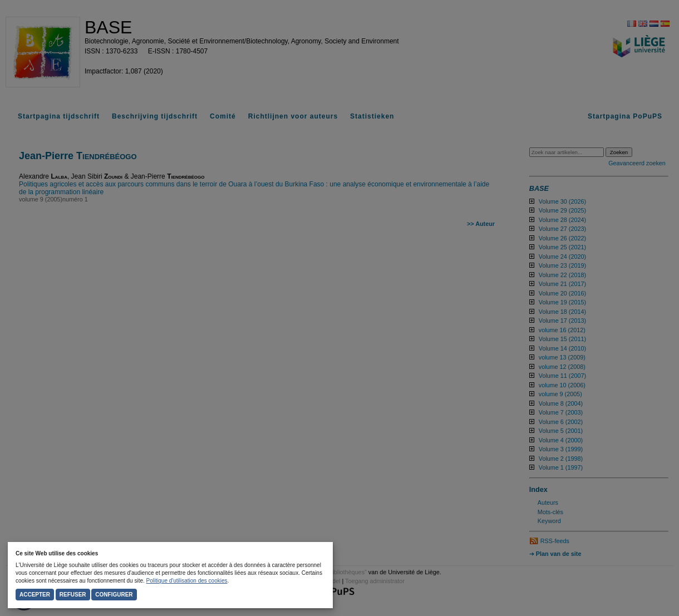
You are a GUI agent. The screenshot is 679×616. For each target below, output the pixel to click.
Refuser (73, 595)
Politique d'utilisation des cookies (187, 581)
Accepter (35, 595)
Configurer (114, 595)
